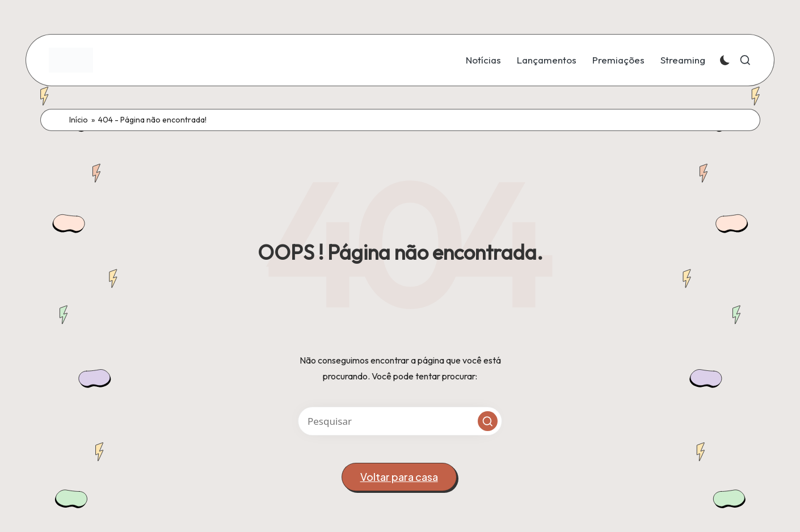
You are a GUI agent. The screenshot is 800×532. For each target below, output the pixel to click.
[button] (488, 421)
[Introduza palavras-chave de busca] (400, 421)
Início (79, 120)
